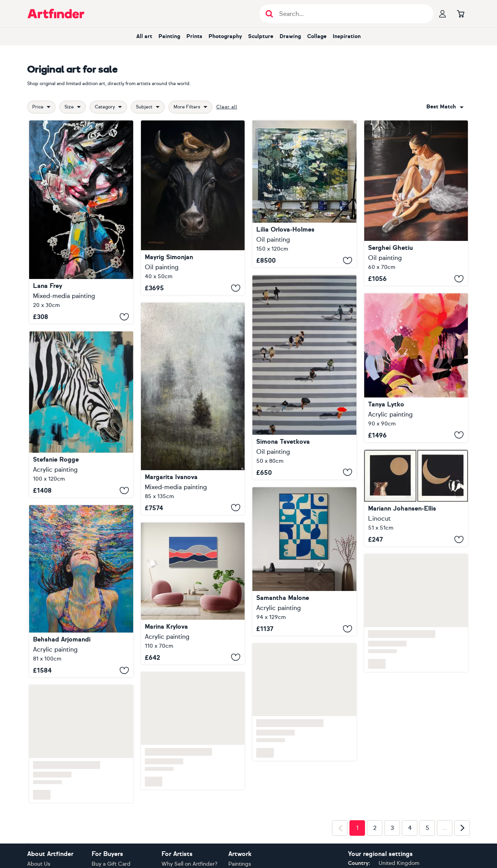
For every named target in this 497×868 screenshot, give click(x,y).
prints (194, 36)
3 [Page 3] (392, 828)
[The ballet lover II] (416, 203)
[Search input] (350, 14)
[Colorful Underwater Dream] (81, 591)
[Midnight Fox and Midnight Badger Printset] (416, 498)
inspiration (347, 36)
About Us (39, 864)
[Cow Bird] (193, 208)
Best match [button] (441, 107)
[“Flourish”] (416, 368)
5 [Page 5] (427, 828)
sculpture (261, 36)
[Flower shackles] (81, 222)
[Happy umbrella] (304, 377)
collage (317, 36)
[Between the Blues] (304, 562)
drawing (290, 36)
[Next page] (462, 828)
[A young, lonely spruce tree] (193, 409)
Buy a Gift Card (111, 864)
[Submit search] (269, 14)
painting (169, 36)
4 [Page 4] (410, 828)
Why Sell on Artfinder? (189, 864)
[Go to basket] (461, 14)
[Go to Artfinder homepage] (56, 14)
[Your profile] (443, 14)
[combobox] (445, 107)
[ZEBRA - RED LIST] (81, 414)
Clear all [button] (227, 107)
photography (225, 36)
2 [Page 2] (375, 828)
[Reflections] (304, 194)
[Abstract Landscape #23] (193, 593)
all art (144, 36)
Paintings (240, 864)
